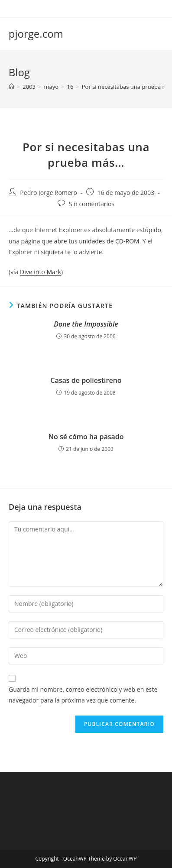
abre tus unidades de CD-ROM (97, 241)
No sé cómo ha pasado (86, 437)
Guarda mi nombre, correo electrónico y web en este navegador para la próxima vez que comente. (83, 695)
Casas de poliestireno (86, 380)
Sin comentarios (92, 204)
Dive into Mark (41, 272)
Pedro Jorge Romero (49, 193)
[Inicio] (11, 87)
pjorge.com (36, 34)
